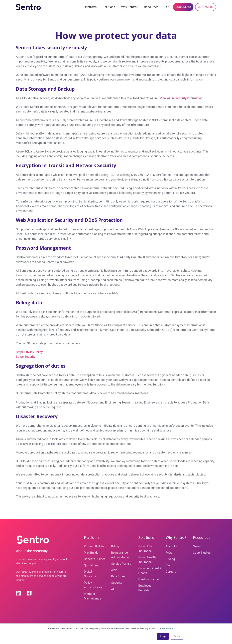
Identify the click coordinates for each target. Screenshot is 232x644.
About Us (172, 546)
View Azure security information (181, 98)
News (197, 546)
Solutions (109, 7)
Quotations (91, 565)
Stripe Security (26, 357)
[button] (168, 7)
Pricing (170, 559)
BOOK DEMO (183, 7)
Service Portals (121, 564)
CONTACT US (206, 7)
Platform (91, 7)
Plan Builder (92, 553)
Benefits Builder (94, 559)
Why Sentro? (130, 7)
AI (112, 589)
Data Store (118, 576)
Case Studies (202, 553)
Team (169, 565)
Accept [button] (163, 636)
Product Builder (94, 546)
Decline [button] (177, 636)
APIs (114, 570)
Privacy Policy (166, 628)
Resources (151, 7)
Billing (115, 546)
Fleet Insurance (149, 579)
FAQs (169, 553)
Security (117, 583)
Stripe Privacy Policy (29, 352)
